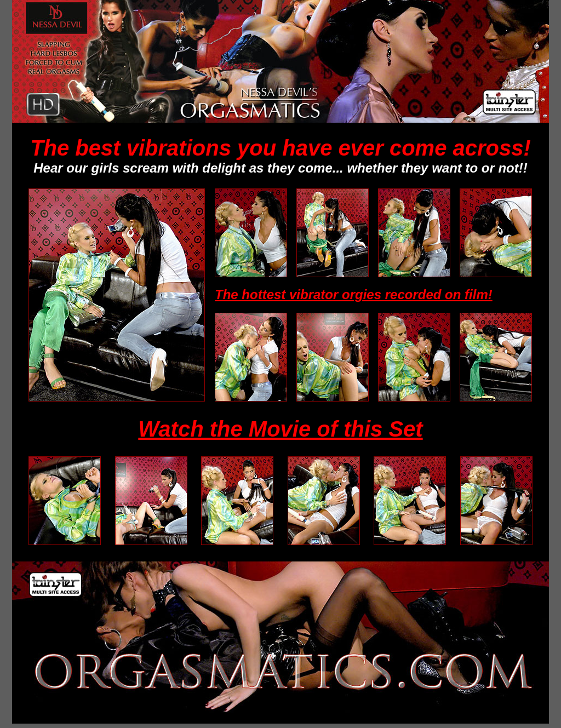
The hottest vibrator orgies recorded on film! (354, 294)
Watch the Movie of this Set (280, 429)
